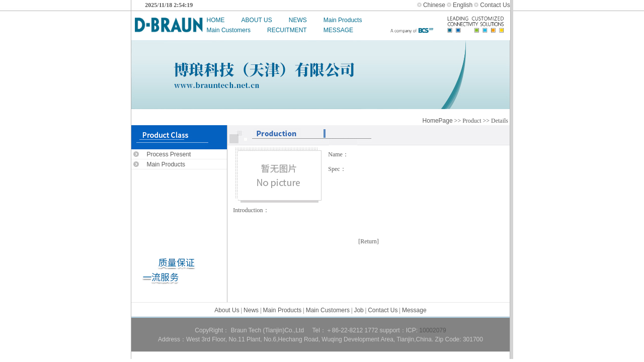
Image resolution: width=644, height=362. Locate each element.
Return (369, 241)
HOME (216, 20)
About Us (227, 310)
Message (414, 310)
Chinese (434, 5)
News (251, 310)
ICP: (413, 330)
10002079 (432, 330)
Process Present (169, 154)
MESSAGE (338, 30)
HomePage (438, 121)
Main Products (343, 20)
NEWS (298, 20)
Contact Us (495, 5)
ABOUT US (257, 20)
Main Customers (229, 30)
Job (358, 310)
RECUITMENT (287, 30)
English (463, 5)
